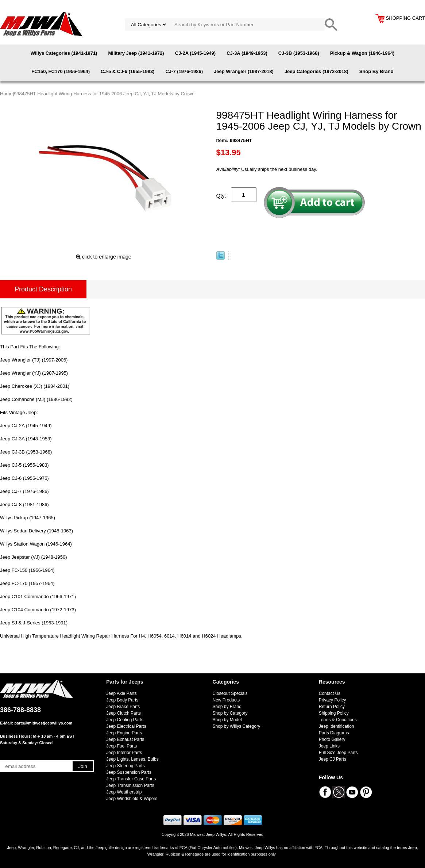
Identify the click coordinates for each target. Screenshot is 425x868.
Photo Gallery (332, 739)
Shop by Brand (227, 707)
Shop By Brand (376, 71)
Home (6, 94)
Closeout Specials (230, 693)
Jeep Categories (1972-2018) (316, 71)
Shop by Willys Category (237, 726)
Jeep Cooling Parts (125, 720)
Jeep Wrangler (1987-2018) (244, 71)
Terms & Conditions (338, 720)
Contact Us (330, 693)
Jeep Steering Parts (125, 766)
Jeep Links (329, 746)
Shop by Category (230, 713)
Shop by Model (227, 720)
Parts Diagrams (334, 733)
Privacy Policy (333, 700)
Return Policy (332, 707)
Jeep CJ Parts (333, 759)
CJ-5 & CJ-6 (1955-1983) (127, 71)
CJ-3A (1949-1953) (247, 53)
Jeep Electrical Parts (126, 726)
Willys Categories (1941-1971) (64, 53)
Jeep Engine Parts (124, 733)
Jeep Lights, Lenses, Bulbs (132, 759)
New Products (226, 700)
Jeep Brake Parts (123, 707)
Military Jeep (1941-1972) (136, 53)
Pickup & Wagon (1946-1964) (362, 53)
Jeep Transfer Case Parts (131, 779)
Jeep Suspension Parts (129, 772)
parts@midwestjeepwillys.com (43, 723)
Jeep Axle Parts (121, 693)
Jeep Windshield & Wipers (132, 799)
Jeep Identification (337, 726)
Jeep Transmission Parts (130, 785)
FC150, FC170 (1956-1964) (61, 71)
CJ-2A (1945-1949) (196, 53)
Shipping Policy (334, 713)
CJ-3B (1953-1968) (299, 53)
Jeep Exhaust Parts (125, 739)
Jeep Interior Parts (124, 753)
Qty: (221, 196)
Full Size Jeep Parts (338, 753)
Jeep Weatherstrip (124, 792)
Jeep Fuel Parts (121, 746)
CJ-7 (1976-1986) (184, 71)
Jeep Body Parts (122, 700)
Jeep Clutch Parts (123, 713)
